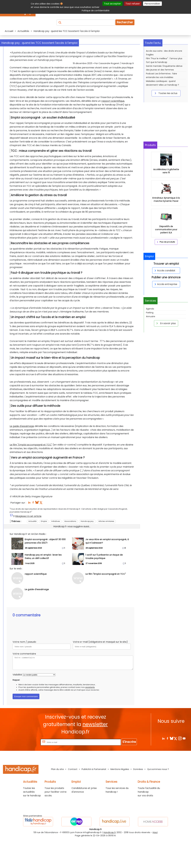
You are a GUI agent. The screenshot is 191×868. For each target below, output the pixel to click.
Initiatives (56, 551)
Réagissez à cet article (28, 546)
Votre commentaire (24, 683)
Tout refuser (133, 4)
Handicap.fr (110, 862)
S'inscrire (129, 771)
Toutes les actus (166, 93)
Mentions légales (120, 799)
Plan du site (57, 799)
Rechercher (125, 22)
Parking (150, 313)
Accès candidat (164, 271)
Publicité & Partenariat (94, 799)
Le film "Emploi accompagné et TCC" (31, 474)
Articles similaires (106, 551)
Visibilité (17, 704)
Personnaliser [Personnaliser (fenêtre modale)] (152, 4)
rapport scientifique (113, 131)
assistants (90, 717)
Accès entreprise (165, 284)
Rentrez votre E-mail (28, 772)
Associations (70, 551)
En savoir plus (166, 323)
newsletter (95, 754)
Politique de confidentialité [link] (96, 11)
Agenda (150, 309)
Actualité (32, 551)
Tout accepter (112, 4)
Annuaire (151, 316)
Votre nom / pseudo (24, 672)
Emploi (44, 551)
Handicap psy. (87, 551)
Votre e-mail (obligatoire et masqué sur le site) (100, 672)
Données (138, 799)
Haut (155, 862)
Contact (73, 799)
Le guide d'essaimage (22, 456)
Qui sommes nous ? (158, 799)
